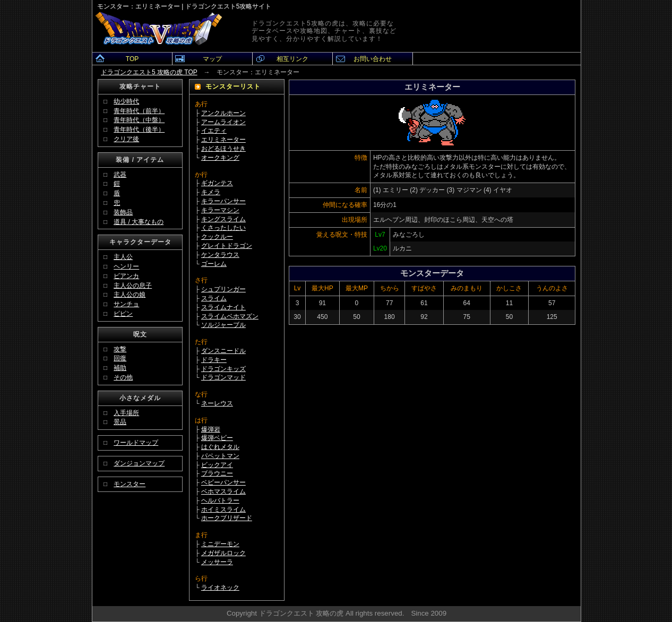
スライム (214, 298)
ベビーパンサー (223, 482)
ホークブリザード (227, 518)
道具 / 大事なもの (139, 222)
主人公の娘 (130, 295)
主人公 (123, 257)
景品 (120, 422)
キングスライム (223, 219)
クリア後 (126, 139)
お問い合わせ (373, 59)
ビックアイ (217, 465)
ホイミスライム (223, 509)
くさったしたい (223, 228)
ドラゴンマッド (223, 377)
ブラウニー (217, 473)
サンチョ (126, 304)
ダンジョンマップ (139, 463)
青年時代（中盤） (139, 120)
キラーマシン (220, 210)
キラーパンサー (223, 201)
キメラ (211, 192)
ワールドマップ (136, 443)
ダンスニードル (223, 351)
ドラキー (214, 360)
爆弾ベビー (217, 438)
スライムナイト (223, 307)
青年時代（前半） (139, 111)
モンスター (130, 484)
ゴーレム (214, 264)
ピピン (123, 314)
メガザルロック (223, 553)
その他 (123, 377)
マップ (212, 59)
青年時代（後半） (139, 129)
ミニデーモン (220, 544)
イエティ (214, 131)
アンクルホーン (223, 113)
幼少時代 (126, 101)
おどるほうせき (223, 149)
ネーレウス (217, 403)
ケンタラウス (220, 255)
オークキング (220, 158)
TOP (132, 59)
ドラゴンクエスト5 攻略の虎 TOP (149, 72)
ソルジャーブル (223, 325)
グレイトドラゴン (227, 246)
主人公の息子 (133, 286)
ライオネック (220, 588)
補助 (120, 368)
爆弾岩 (211, 429)
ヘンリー (126, 266)
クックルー (217, 237)
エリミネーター (223, 140)
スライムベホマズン (230, 316)
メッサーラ (217, 562)
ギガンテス (217, 183)
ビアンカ (126, 276)
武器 (120, 175)
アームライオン (223, 122)
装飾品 (123, 212)
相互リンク (292, 59)
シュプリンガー (223, 289)
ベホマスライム (223, 491)
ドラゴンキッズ (223, 369)
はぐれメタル (220, 447)
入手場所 (126, 413)
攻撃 (120, 349)
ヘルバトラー (220, 500)
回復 (120, 358)
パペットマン (220, 456)
